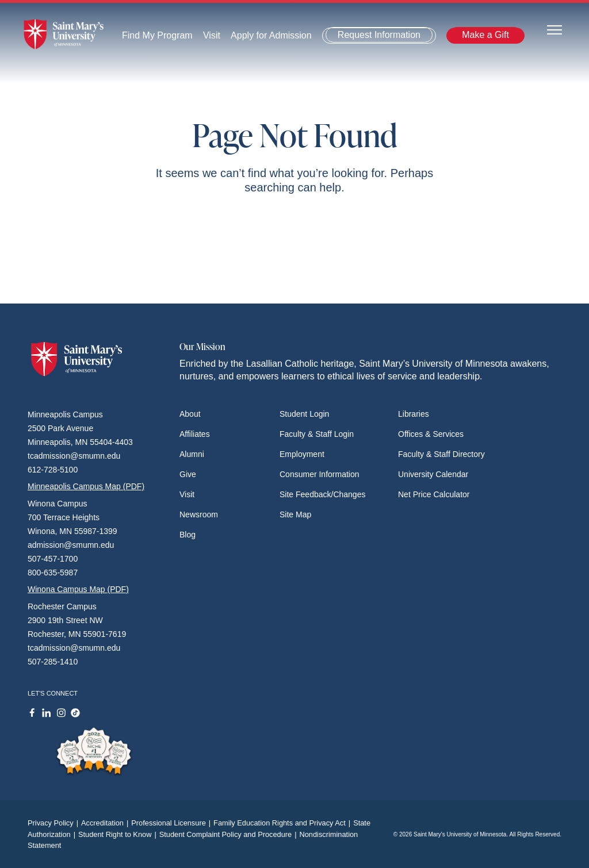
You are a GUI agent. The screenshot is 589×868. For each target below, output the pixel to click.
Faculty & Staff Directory (441, 454)
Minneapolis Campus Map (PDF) (86, 486)
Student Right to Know (119, 834)
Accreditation (106, 823)
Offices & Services (431, 434)
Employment (302, 454)
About (190, 414)
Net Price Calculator (434, 494)
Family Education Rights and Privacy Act (283, 823)
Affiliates (195, 434)
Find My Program (157, 35)
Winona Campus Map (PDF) (78, 589)
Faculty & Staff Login (317, 434)
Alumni (192, 454)
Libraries (414, 414)
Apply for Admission (271, 35)
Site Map (295, 514)
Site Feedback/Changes (322, 494)
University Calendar (433, 474)
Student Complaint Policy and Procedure (230, 834)
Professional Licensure (172, 823)
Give (188, 474)
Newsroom (199, 514)
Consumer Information (320, 474)
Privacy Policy (54, 823)
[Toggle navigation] (554, 29)
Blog (188, 535)
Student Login (304, 414)
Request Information (379, 35)
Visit (212, 35)
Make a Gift (485, 35)
